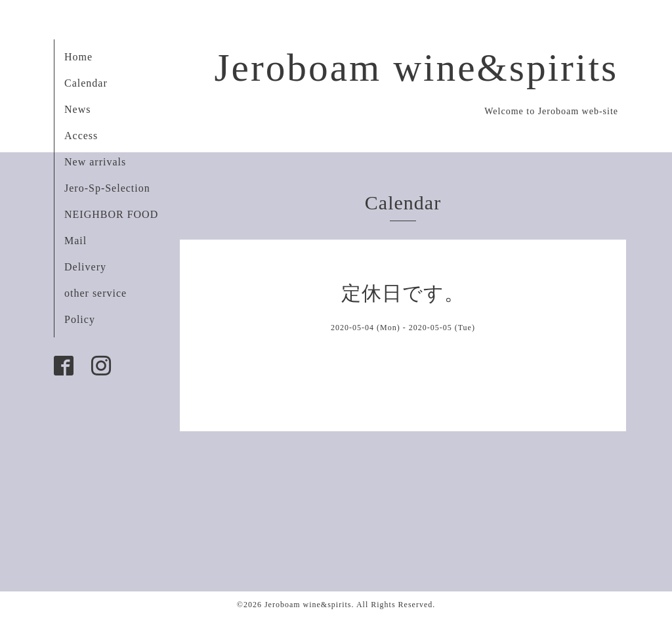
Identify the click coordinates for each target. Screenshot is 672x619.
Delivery (85, 267)
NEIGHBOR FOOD (111, 214)
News (77, 109)
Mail (75, 241)
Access (81, 136)
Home (78, 57)
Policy (80, 319)
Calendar (86, 83)
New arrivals (95, 162)
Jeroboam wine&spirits (416, 68)
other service (95, 293)
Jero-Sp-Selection (107, 188)
